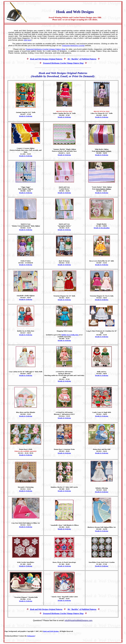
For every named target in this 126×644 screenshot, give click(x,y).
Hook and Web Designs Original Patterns (46, 59)
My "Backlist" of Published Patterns (82, 59)
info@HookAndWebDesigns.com (79, 620)
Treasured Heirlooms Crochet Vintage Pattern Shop (46, 49)
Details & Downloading (102, 228)
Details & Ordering (26, 116)
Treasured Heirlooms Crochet (73, 46)
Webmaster (31, 636)
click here (27, 40)
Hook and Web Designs (51, 631)
